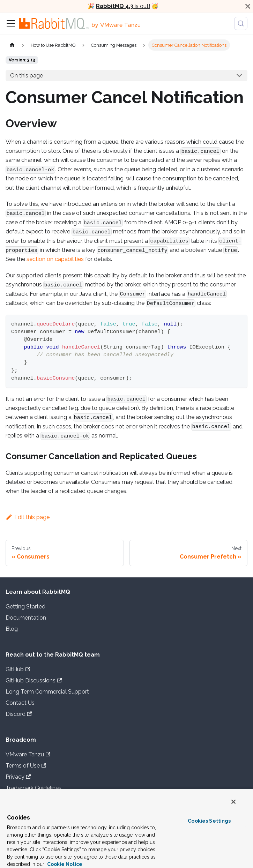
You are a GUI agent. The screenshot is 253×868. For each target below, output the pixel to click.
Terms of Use (26, 766)
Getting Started (25, 607)
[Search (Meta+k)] (241, 23)
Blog (12, 629)
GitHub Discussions (34, 680)
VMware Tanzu (28, 754)
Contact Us (20, 703)
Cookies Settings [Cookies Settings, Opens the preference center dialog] (209, 821)
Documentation (26, 618)
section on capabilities (55, 259)
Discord (19, 714)
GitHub (18, 669)
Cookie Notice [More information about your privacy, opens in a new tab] (64, 864)
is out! (123, 6)
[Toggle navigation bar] (11, 23)
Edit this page (28, 517)
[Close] (248, 6)
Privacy (18, 777)
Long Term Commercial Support (47, 692)
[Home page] (12, 45)
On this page (27, 76)
